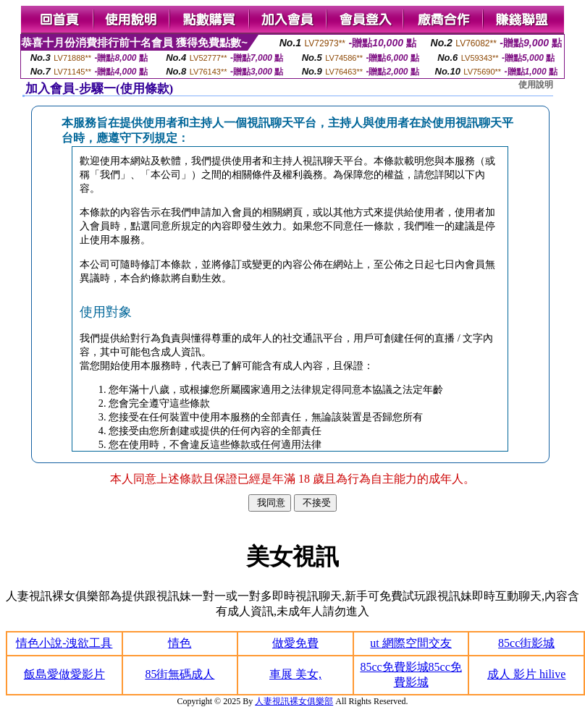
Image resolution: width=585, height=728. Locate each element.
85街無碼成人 (180, 674)
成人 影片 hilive (526, 674)
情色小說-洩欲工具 (64, 643)
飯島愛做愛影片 (64, 674)
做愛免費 (295, 643)
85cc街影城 (526, 643)
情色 (180, 643)
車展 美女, (295, 674)
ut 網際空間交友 (411, 643)
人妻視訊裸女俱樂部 (294, 701)
